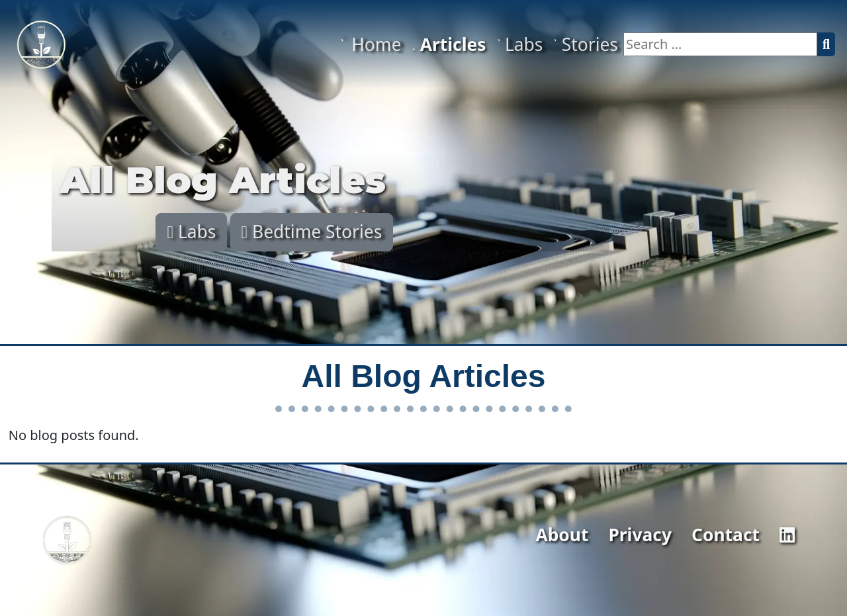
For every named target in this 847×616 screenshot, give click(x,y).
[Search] (826, 44)
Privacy (640, 535)
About (562, 535)
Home (371, 44)
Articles (449, 44)
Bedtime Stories (312, 232)
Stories (586, 44)
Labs (520, 44)
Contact (726, 535)
